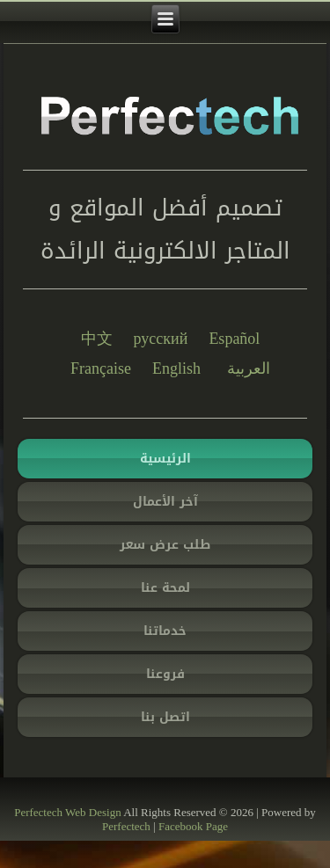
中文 (97, 339)
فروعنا (165, 674)
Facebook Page (193, 826)
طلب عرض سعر (165, 545)
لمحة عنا (165, 588)
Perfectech (38, 812)
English (176, 368)
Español (234, 339)
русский (161, 339)
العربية (249, 368)
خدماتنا (165, 631)
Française (101, 368)
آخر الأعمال (165, 502)
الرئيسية (165, 459)
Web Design (93, 812)
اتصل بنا (165, 717)
